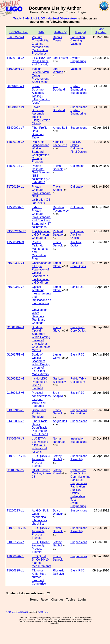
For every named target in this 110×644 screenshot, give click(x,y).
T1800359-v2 (15, 142)
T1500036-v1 (15, 207)
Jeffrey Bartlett (58, 458)
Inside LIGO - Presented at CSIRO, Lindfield (40, 383)
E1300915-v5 (15, 410)
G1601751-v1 (16, 355)
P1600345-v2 (15, 287)
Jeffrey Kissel (57, 472)
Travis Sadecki (24, 18)
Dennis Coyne (57, 39)
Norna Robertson (60, 440)
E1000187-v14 (16, 456)
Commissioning (80, 477)
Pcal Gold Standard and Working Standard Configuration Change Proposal (41, 152)
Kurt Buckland (59, 88)
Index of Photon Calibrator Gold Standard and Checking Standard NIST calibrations (41, 217)
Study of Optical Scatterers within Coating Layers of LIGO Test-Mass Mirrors (41, 364)
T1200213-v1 (15, 510)
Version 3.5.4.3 (20, 612)
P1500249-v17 (16, 231)
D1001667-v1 (15, 107)
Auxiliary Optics (76, 144)
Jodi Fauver (61, 58)
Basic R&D (77, 263)
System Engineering (78, 60)
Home (34, 12)
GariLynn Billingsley (59, 380)
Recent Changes (52, 12)
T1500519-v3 (15, 242)
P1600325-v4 (15, 263)
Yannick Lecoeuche (60, 144)
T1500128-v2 (15, 58)
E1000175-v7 (15, 542)
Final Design (78, 152)
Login (82, 12)
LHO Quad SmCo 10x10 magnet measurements (41, 561)
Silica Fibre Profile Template (39, 413)
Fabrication (78, 37)
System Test (78, 470)
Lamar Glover (57, 265)
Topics (71, 12)
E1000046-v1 (15, 69)
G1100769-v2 (16, 470)
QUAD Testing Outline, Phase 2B (41, 473)
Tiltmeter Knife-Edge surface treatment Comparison (40, 577)
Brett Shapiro (58, 394)
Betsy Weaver (58, 512)
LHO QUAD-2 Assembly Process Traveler (41, 533)
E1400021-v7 (15, 128)
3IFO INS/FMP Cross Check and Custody (41, 61)
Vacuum (76, 44)
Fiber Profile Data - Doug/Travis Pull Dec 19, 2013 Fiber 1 (40, 428)
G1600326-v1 (16, 379)
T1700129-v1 (15, 187)
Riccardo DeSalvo (59, 572)
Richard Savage (58, 233)
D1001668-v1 (15, 86)
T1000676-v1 (15, 556)
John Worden (58, 70)
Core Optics (78, 266)
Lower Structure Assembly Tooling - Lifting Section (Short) (41, 115)
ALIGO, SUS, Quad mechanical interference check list (40, 517)
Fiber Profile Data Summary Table (40, 133)
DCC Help (43, 612)
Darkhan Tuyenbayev (61, 209)
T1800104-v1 (15, 166)
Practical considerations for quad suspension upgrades (41, 399)
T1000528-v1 (15, 570)
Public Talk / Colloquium (78, 380)
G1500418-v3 (16, 393)
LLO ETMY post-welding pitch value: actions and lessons (40, 445)
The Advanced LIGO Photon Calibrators (41, 235)
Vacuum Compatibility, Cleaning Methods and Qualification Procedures (40, 45)
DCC (8, 612)
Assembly (77, 459)
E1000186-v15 (16, 528)
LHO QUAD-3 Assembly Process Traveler (41, 461)
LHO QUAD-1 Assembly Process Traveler (41, 547)
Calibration (77, 148)
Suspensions (79, 93)
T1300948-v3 (15, 439)
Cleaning (76, 40)
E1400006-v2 (15, 421)
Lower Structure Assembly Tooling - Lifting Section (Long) (41, 94)
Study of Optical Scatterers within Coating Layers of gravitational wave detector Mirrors (41, 339)
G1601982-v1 (16, 327)
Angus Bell (60, 128)
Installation (77, 439)
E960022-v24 (15, 37)
